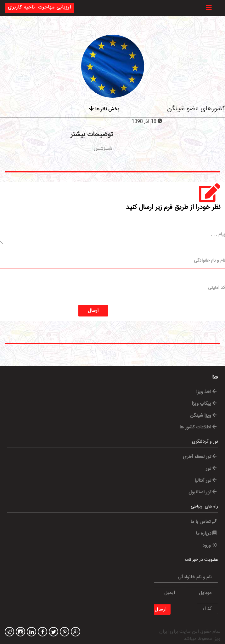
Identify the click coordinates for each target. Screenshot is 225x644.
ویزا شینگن (203, 416)
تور (211, 469)
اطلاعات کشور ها (198, 427)
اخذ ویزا (206, 392)
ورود (210, 546)
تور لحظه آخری (200, 457)
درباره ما (206, 534)
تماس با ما (203, 522)
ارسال (93, 311)
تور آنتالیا (205, 481)
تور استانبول (202, 492)
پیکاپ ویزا (204, 404)
